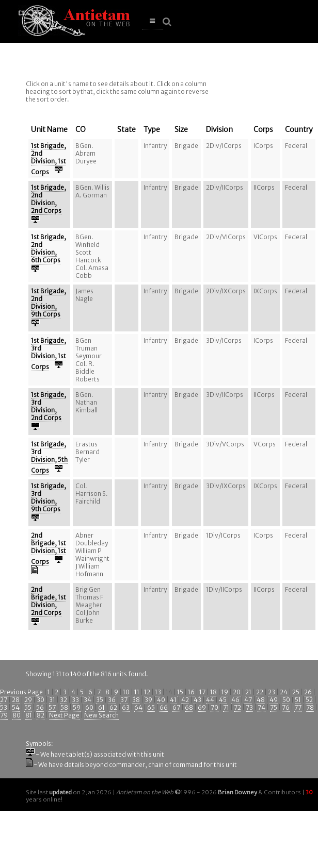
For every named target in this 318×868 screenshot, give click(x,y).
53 (4, 707)
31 (52, 700)
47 (248, 700)
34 (88, 700)
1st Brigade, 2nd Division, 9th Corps (49, 303)
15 (180, 692)
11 (137, 692)
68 (189, 707)
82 (41, 715)
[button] (152, 21)
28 (16, 700)
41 (173, 700)
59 (77, 707)
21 (248, 692)
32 (63, 700)
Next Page (64, 715)
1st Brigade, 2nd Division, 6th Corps (49, 248)
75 (274, 707)
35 (100, 700)
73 (249, 707)
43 (197, 700)
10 (126, 692)
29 (28, 700)
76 (286, 707)
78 (310, 707)
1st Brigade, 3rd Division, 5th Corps (49, 457)
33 (75, 700)
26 (308, 692)
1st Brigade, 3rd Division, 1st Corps (49, 354)
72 (237, 707)
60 (89, 707)
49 (274, 700)
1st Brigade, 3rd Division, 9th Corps (49, 497)
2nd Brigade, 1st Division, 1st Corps (49, 548)
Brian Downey (237, 792)
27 (4, 700)
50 (286, 700)
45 (223, 700)
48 (261, 700)
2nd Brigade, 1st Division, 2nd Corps (49, 601)
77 (298, 707)
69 (202, 707)
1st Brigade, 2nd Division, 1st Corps (49, 159)
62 (113, 707)
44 (210, 700)
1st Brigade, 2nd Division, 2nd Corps (49, 199)
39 (148, 700)
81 (29, 715)
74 (261, 707)
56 (40, 707)
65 (151, 707)
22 (260, 692)
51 (298, 700)
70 (214, 707)
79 (4, 715)
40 (161, 700)
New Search (101, 715)
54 (16, 707)
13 (158, 692)
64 (138, 707)
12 (147, 692)
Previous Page (21, 692)
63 (126, 707)
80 (17, 715)
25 (296, 692)
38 (136, 700)
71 (226, 707)
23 (272, 692)
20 (237, 692)
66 (164, 707)
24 (284, 692)
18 (213, 692)
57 (52, 707)
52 (309, 700)
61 (101, 707)
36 (112, 700)
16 (191, 692)
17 (202, 692)
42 (185, 700)
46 (235, 700)
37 (124, 700)
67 (176, 707)
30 (41, 700)
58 (64, 707)
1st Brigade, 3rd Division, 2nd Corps (49, 406)
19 (225, 692)
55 (28, 707)
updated (60, 792)
